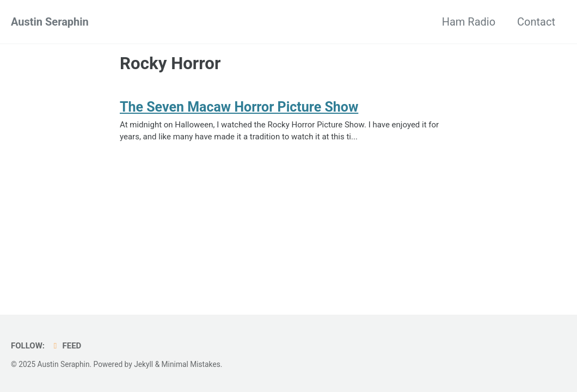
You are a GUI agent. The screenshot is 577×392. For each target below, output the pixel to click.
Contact (536, 22)
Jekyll (143, 364)
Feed (66, 346)
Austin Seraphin (50, 22)
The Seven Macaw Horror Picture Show (239, 107)
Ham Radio (469, 22)
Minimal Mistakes (191, 364)
